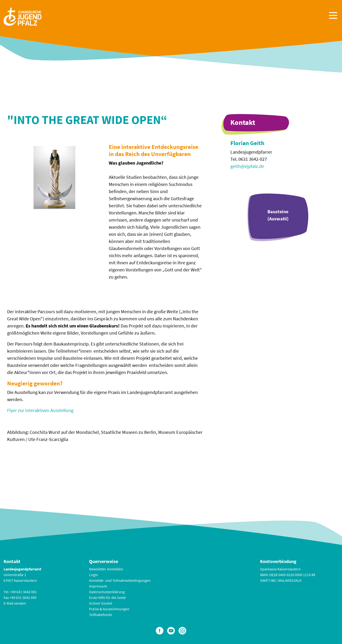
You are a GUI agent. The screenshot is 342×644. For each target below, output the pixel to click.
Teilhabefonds (101, 615)
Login (94, 575)
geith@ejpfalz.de (247, 166)
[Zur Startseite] (23, 16)
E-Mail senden (15, 603)
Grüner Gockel (101, 603)
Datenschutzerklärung (107, 592)
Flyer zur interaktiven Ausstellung (40, 410)
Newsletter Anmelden (106, 569)
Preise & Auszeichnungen (109, 609)
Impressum (98, 586)
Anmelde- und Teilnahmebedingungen (120, 580)
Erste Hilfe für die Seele (107, 597)
